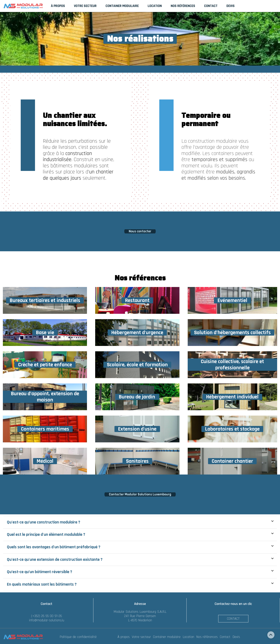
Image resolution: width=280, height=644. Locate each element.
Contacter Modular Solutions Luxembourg (140, 494)
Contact (233, 619)
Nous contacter (140, 231)
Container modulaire (167, 637)
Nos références (207, 637)
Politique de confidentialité (78, 637)
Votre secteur (142, 637)
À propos (124, 637)
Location (189, 637)
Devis (236, 637)
